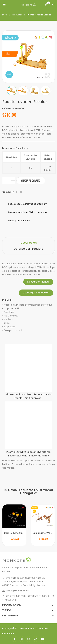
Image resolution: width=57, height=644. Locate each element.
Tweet (21, 192)
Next (52, 91)
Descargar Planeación (36, 293)
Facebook (15, 639)
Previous (5, 91)
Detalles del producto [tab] (28, 249)
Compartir (17, 192)
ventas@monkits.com (17, 591)
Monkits (23, 628)
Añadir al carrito (31, 181)
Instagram (22, 639)
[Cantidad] (7, 181)
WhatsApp (29, 639)
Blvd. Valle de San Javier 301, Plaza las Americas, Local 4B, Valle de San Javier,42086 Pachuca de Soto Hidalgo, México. (24, 582)
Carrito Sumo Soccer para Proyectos (14, 533)
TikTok (36, 639)
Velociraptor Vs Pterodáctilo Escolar (43, 533)
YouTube (43, 639)
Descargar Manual (38, 282)
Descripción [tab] (29, 243)
